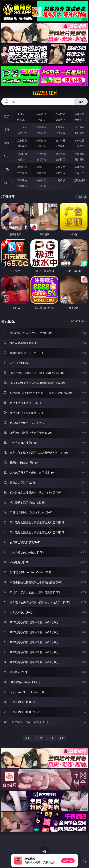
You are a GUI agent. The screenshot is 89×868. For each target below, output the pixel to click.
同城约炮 (22, 180)
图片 (6, 156)
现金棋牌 (60, 119)
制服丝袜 (22, 146)
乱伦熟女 (60, 146)
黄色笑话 (60, 173)
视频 (6, 130)
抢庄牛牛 (79, 119)
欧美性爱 (79, 140)
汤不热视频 (79, 180)
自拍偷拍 (41, 127)
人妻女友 (60, 167)
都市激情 (22, 167)
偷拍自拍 (41, 140)
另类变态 (79, 146)
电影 (6, 143)
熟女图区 (60, 159)
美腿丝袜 (22, 159)
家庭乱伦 (41, 167)
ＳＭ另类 (79, 133)
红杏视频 (22, 186)
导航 (6, 183)
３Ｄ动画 (79, 127)
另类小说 (41, 173)
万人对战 (60, 114)
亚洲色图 (41, 154)
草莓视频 (60, 180)
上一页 (39, 738)
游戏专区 (79, 114)
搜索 (81, 102)
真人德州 (41, 114)
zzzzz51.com (44, 93)
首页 (27, 738)
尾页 (62, 738)
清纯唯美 (41, 159)
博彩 (6, 116)
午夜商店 (41, 180)
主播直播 (60, 133)
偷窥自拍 (22, 154)
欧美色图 (60, 154)
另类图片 (79, 159)
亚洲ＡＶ (22, 127)
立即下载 (68, 861)
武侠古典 (79, 167)
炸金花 (41, 119)
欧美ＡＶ (60, 127)
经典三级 (41, 146)
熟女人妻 (22, 133)
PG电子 (22, 114)
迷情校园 (22, 173)
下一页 (50, 738)
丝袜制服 (41, 133)
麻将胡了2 (22, 119)
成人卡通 (60, 140)
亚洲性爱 (22, 140)
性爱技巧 (79, 173)
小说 (6, 169)
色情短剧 (41, 186)
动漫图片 (79, 154)
